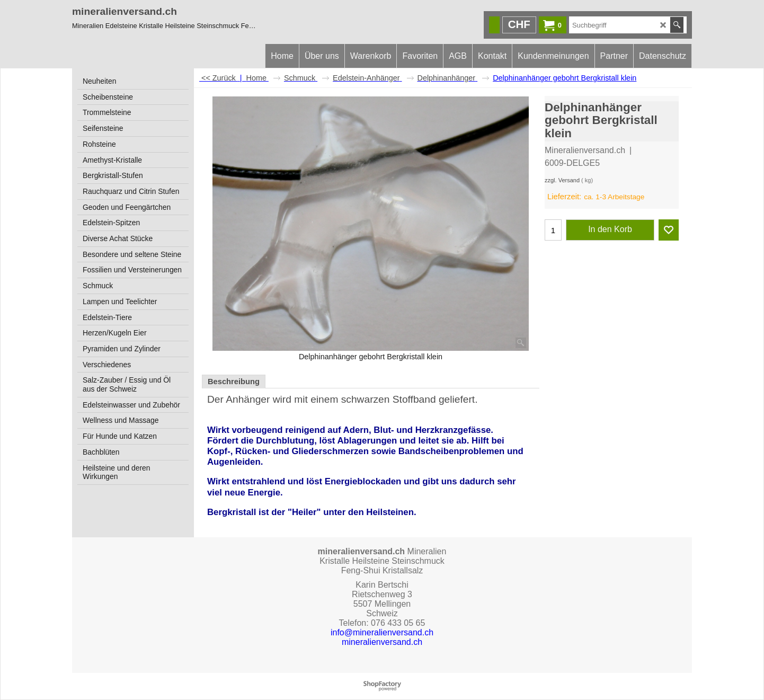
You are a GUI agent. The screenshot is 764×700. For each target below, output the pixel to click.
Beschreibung (234, 382)
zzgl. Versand (562, 180)
